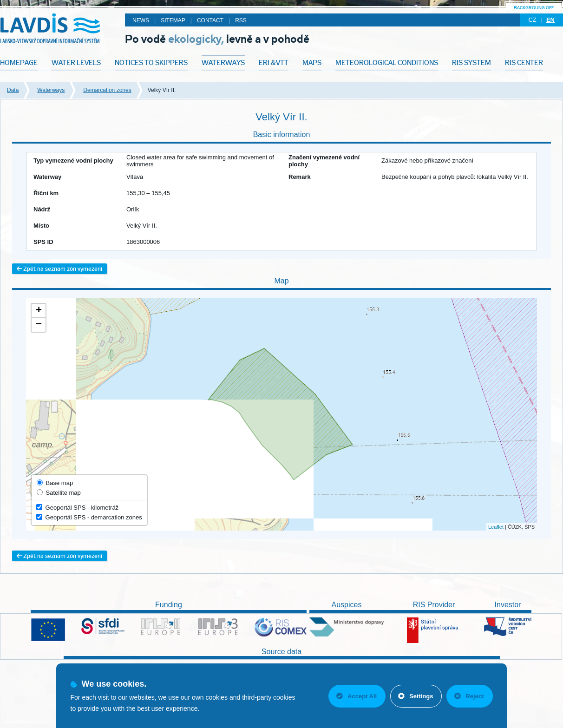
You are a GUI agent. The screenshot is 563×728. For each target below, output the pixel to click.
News (141, 20)
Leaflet (496, 527)
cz (532, 20)
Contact (210, 20)
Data (13, 90)
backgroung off (534, 8)
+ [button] (39, 311)
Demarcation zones (107, 90)
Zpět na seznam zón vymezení (59, 269)
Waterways (51, 90)
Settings (416, 696)
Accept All (357, 696)
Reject (469, 696)
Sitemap (173, 20)
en (550, 20)
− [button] (39, 325)
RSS (241, 20)
